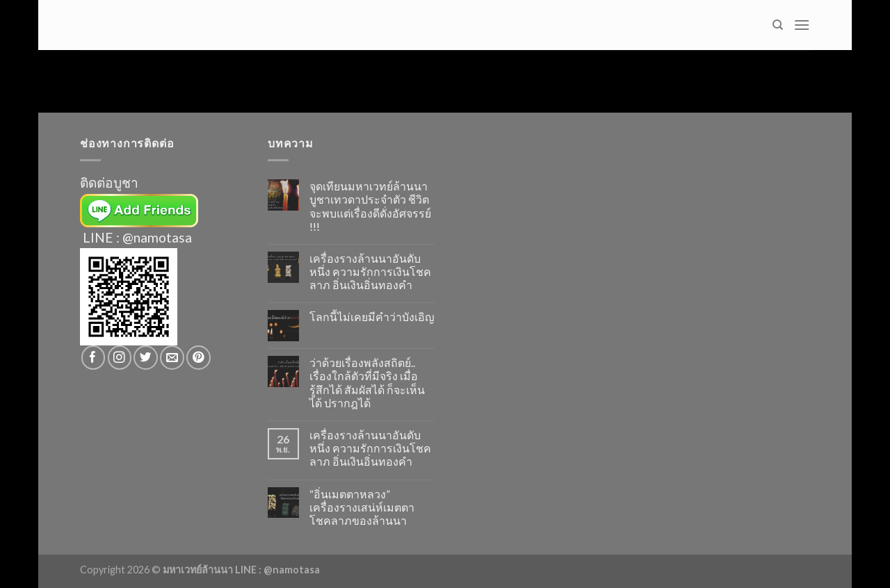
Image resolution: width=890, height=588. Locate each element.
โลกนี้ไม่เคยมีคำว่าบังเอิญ (372, 317)
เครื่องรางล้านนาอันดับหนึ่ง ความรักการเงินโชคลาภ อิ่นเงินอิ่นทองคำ (370, 271)
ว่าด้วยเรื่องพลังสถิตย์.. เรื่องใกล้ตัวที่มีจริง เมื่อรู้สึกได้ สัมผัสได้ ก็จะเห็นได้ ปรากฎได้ (367, 383)
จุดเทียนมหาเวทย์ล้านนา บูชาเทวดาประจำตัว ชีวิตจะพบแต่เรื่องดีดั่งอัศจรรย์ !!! (370, 206)
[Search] (778, 25)
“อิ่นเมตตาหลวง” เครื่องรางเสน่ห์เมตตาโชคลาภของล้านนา (362, 507)
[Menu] (802, 25)
